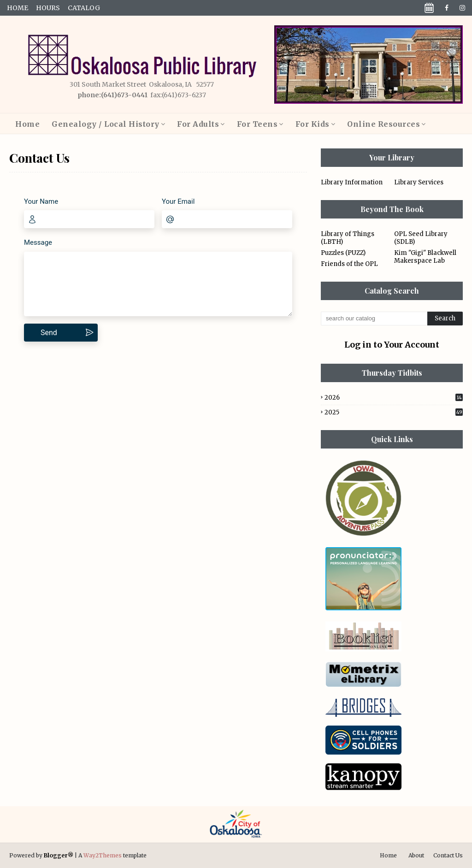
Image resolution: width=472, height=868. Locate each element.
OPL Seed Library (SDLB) (421, 238)
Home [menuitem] (27, 124)
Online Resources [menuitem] (383, 124)
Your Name (41, 201)
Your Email (178, 201)
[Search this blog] (374, 319)
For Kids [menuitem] (313, 124)
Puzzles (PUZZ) (343, 253)
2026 (394, 398)
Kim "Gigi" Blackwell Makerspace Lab (425, 257)
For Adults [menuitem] (198, 124)
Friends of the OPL (349, 264)
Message (38, 242)
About (416, 855)
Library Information (352, 182)
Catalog (84, 8)
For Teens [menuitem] (257, 124)
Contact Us (448, 855)
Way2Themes (103, 855)
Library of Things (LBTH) (348, 238)
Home (18, 8)
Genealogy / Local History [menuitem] (106, 124)
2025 (394, 412)
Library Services (419, 182)
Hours (48, 8)
